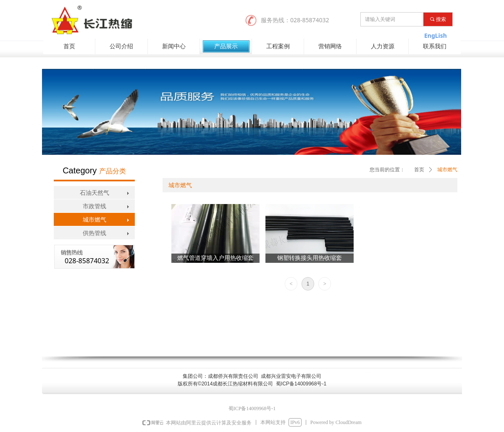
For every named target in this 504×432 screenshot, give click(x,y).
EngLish (436, 35)
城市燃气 (447, 170)
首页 (419, 170)
